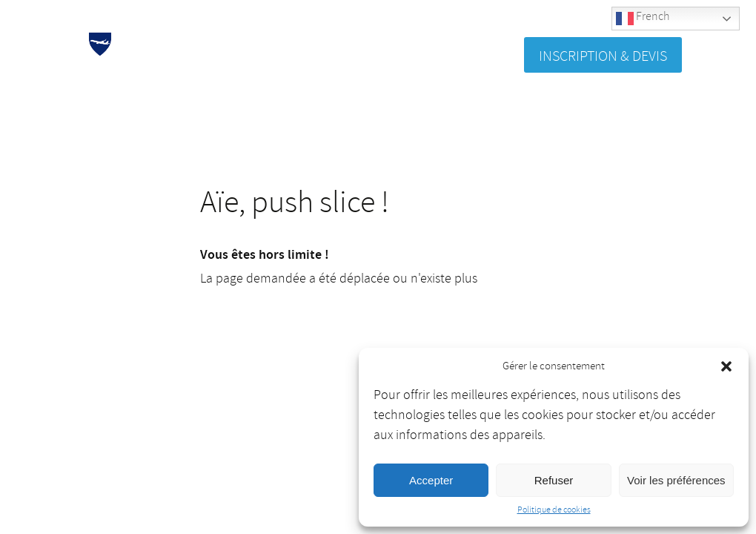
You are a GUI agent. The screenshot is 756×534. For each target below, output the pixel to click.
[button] (726, 366)
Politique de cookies (554, 510)
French (643, 18)
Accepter (431, 480)
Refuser (554, 480)
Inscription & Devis (603, 56)
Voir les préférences (676, 480)
